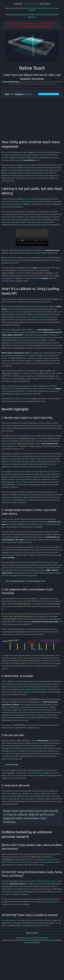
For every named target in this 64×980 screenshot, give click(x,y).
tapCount (27, 692)
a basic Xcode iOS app (22, 202)
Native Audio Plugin (34, 253)
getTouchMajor (26, 689)
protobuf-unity (36, 8)
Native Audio (45, 4)
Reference (32, 17)
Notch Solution (25, 8)
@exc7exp (52, 974)
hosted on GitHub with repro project (42, 881)
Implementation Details (25, 15)
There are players (23, 482)
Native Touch (31, 4)
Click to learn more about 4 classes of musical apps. (25, 581)
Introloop (18, 4)
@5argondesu (29, 977)
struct (12, 681)
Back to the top (32, 967)
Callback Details (52, 15)
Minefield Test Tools (48, 8)
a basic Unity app (30, 199)
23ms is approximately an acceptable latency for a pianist (36, 472)
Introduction (10, 15)
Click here (28, 94)
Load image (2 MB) (12, 765)
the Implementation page (38, 317)
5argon (28, 972)
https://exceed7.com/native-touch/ (39, 26)
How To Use (40, 15)
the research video (50, 859)
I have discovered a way (11, 955)
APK (12, 94)
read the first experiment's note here (15, 862)
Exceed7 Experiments (41, 972)
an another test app (19, 399)
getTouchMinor (41, 689)
